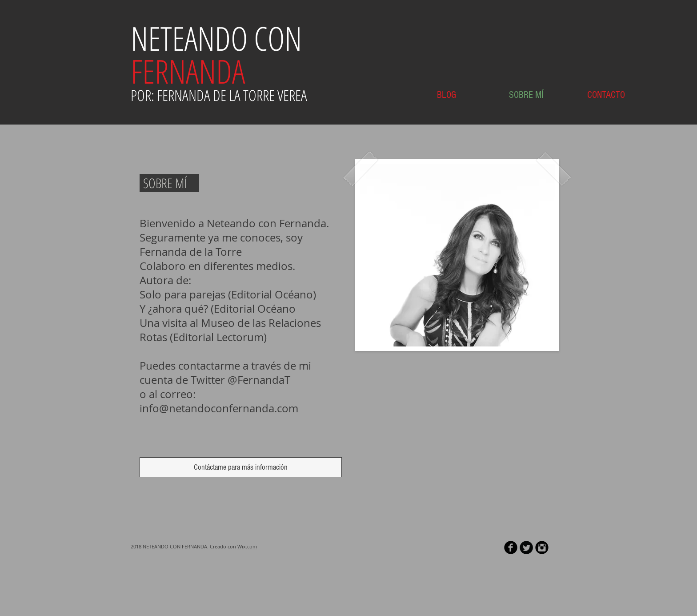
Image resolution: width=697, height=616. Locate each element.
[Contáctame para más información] (241, 467)
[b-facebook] (511, 548)
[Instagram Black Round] (542, 548)
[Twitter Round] (526, 548)
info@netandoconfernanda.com (219, 408)
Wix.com (247, 546)
